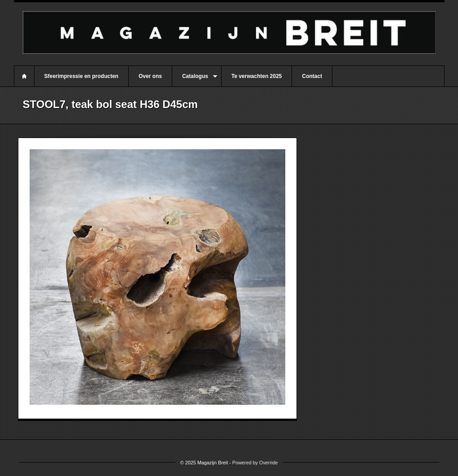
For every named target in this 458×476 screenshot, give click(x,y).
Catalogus (195, 80)
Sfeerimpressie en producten (81, 76)
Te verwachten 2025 (257, 76)
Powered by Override (255, 463)
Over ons (150, 76)
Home (24, 76)
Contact (312, 76)
